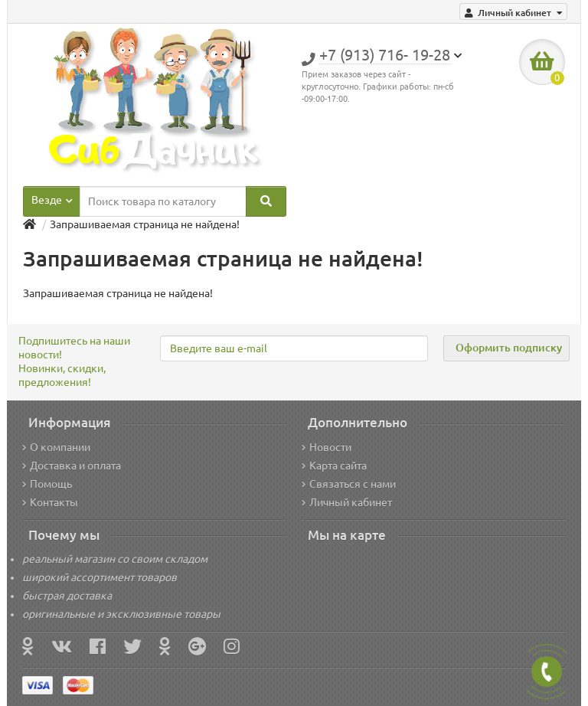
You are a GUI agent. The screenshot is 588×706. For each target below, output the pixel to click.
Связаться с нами (349, 484)
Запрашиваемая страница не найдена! (145, 224)
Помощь (47, 484)
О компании (56, 447)
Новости (327, 447)
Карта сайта (334, 466)
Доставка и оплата (72, 466)
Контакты (50, 502)
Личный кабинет (347, 502)
